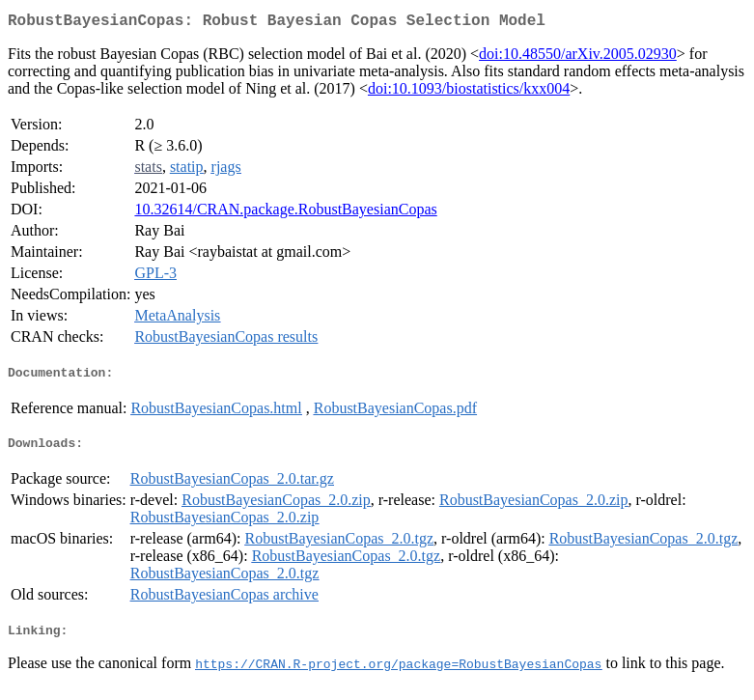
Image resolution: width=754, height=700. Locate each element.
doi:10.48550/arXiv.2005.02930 (578, 57)
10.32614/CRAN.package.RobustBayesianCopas (285, 213)
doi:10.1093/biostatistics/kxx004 (469, 92)
